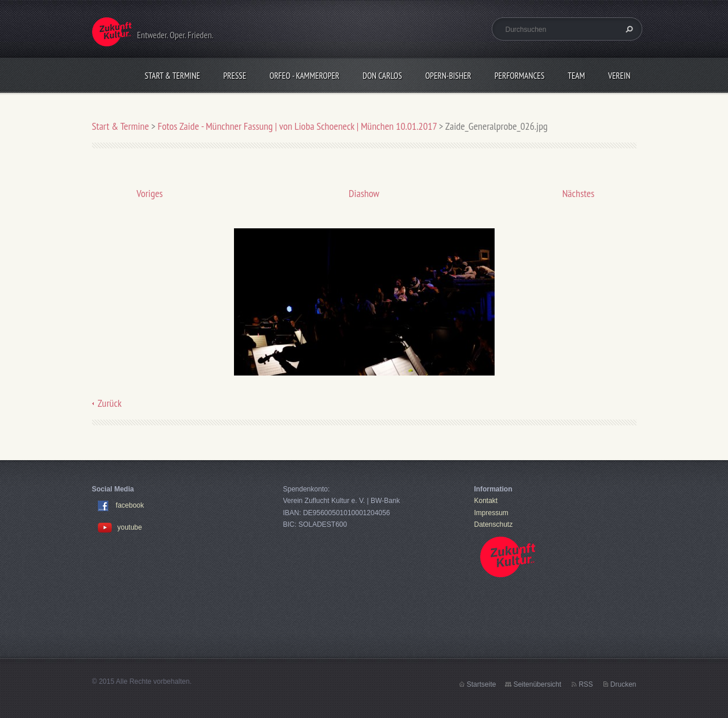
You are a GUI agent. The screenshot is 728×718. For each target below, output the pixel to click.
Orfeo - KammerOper (304, 76)
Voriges (150, 193)
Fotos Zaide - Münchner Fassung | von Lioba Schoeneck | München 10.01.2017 (298, 126)
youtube (120, 527)
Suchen (628, 29)
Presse (235, 76)
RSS (586, 684)
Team (576, 76)
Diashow (364, 193)
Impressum (491, 513)
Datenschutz (494, 524)
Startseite (482, 684)
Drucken (623, 684)
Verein (619, 76)
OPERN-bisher (448, 76)
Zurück (110, 403)
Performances (520, 76)
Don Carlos (382, 76)
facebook (130, 506)
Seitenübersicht (537, 684)
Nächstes (579, 193)
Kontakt (486, 501)
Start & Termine (173, 76)
